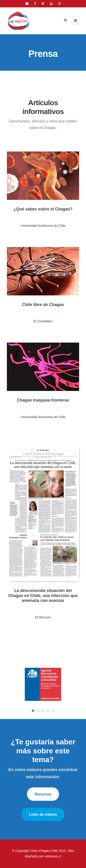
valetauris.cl (53, 856)
